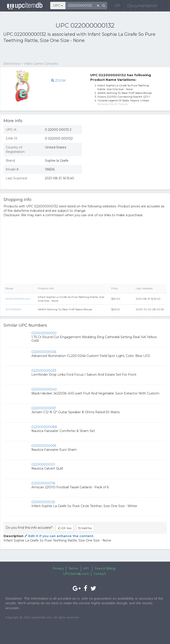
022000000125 (43, 502)
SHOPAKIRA (13, 309)
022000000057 (44, 408)
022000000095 (44, 446)
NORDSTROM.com (18, 299)
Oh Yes (65, 528)
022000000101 (43, 464)
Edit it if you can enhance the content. (59, 536)
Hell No (85, 528)
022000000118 (43, 483)
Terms (73, 568)
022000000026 (44, 352)
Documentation (140, 7)
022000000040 (44, 389)
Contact (100, 574)
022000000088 (44, 427)
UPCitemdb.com (76, 574)
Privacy (58, 568)
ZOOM (58, 81)
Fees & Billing (105, 568)
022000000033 (44, 371)
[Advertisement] (55, 53)
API (115, 7)
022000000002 (44, 333)
